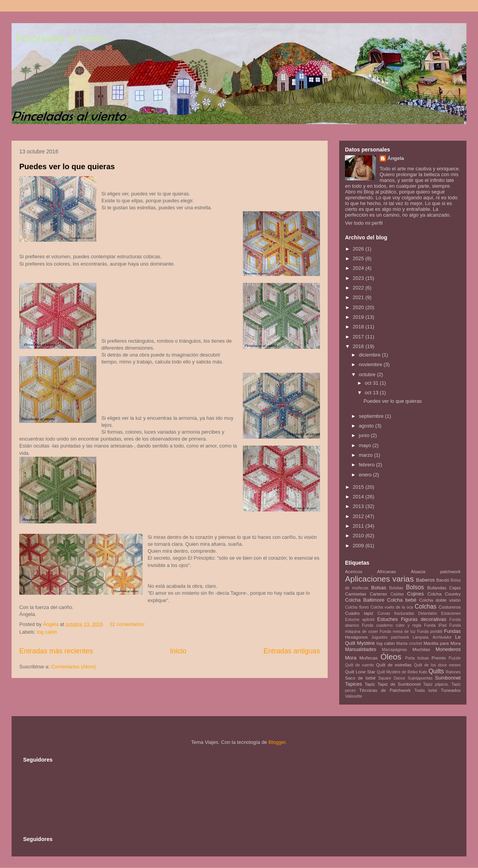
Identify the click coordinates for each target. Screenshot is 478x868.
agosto (367, 426)
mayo (366, 445)
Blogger (277, 742)
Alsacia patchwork (436, 571)
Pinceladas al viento (62, 38)
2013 (359, 506)
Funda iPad (435, 625)
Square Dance (392, 678)
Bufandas (437, 588)
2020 (359, 307)
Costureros (450, 607)
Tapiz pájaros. (436, 684)
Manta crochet (409, 643)
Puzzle (455, 658)
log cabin (47, 632)
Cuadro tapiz (359, 613)
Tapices (353, 684)
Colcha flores (357, 607)
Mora (351, 658)
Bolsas (379, 588)
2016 (359, 346)
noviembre (371, 364)
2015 (359, 487)
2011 (359, 526)
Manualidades (361, 649)
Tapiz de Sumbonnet (399, 684)
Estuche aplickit (360, 620)
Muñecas (368, 658)
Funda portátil (430, 632)
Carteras (378, 594)
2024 (359, 268)
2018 (359, 327)
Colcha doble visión (440, 600)
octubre (368, 374)
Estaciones (451, 613)
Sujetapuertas (420, 678)
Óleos (391, 657)
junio (365, 435)
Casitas (397, 594)
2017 (359, 337)
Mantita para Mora (442, 643)
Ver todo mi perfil (364, 223)
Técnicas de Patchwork (385, 690)
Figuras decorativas (424, 619)
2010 (359, 536)
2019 (359, 317)
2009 (359, 546)
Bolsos (415, 587)
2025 (359, 258)
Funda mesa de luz (398, 632)
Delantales (428, 613)
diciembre (370, 355)
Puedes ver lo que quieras (67, 167)
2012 (359, 516)
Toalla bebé (426, 691)
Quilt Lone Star (360, 672)
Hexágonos (356, 637)
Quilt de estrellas (394, 665)
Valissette (353, 696)
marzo (367, 455)
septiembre (372, 416)
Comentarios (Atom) (73, 667)
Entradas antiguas (292, 651)
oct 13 (372, 393)
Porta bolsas (417, 658)
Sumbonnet (448, 678)
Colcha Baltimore (365, 600)
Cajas (455, 588)
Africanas (386, 571)
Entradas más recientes (56, 651)
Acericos (354, 571)
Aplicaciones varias (379, 579)
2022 (359, 288)
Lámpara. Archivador (432, 637)
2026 (359, 249)
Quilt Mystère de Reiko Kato (402, 672)
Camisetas (356, 594)
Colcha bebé (402, 600)
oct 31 (372, 383)
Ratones (453, 672)
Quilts (436, 671)
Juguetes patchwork (390, 637)
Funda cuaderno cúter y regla (392, 625)
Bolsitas (396, 588)
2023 (359, 278)
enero (366, 475)
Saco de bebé (360, 678)
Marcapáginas (395, 650)
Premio (439, 658)
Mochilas (421, 649)
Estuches (388, 619)
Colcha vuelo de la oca (392, 607)
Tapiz (370, 684)
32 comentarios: (128, 624)
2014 (359, 497)
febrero (368, 465)
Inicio (178, 651)
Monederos (448, 649)
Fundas (452, 631)
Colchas (426, 606)
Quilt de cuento (359, 665)
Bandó (443, 580)
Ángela (396, 158)
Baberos (425, 580)
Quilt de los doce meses (437, 665)
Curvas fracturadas (396, 613)
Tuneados (451, 690)
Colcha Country (444, 594)
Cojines (415, 594)
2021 (359, 297)
